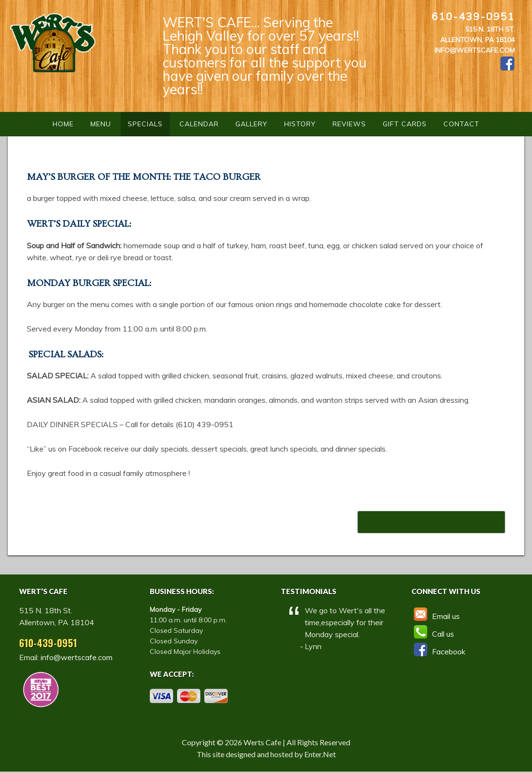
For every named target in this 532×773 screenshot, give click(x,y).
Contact (461, 124)
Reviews (349, 124)
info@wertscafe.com (475, 50)
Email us (436, 616)
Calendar (199, 124)
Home (63, 124)
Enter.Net (320, 754)
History (300, 124)
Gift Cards (405, 124)
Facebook (438, 652)
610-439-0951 (473, 16)
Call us (433, 634)
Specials (145, 124)
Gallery (251, 124)
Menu (101, 124)
